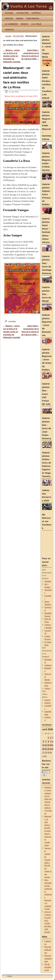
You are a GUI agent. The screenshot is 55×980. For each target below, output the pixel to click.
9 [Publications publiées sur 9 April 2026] (51, 741)
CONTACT (9, 30)
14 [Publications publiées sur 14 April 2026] (46, 745)
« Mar (44, 756)
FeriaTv (48, 700)
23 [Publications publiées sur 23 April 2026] (51, 749)
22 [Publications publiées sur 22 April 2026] (48, 749)
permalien (12, 321)
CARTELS (36, 13)
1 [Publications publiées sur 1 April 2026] (48, 738)
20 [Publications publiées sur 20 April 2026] (43, 749)
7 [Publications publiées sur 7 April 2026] (46, 741)
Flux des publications (48, 950)
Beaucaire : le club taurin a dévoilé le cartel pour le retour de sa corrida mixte (48, 831)
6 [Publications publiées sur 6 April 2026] (43, 741)
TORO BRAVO (33, 18)
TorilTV (48, 703)
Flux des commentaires (48, 958)
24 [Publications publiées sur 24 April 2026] (53, 749)
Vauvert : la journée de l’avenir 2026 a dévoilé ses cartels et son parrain (48, 863)
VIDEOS (20, 18)
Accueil (8, 36)
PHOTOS (9, 18)
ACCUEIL (9, 13)
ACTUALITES (23, 13)
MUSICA (25, 24)
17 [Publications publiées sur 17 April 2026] (53, 745)
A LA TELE (36, 24)
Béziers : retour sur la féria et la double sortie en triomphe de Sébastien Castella (12, 56)
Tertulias (48, 581)
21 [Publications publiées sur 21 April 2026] (46, 749)
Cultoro (47, 688)
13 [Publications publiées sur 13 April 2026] (43, 745)
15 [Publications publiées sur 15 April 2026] (48, 745)
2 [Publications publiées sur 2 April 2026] (51, 738)
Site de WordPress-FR (48, 967)
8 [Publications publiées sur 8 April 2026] (48, 741)
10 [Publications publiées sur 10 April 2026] (53, 741)
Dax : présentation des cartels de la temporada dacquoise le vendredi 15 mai (48, 894)
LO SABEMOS (11, 24)
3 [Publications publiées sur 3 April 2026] (53, 738)
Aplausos (48, 665)
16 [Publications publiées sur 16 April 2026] (51, 745)
